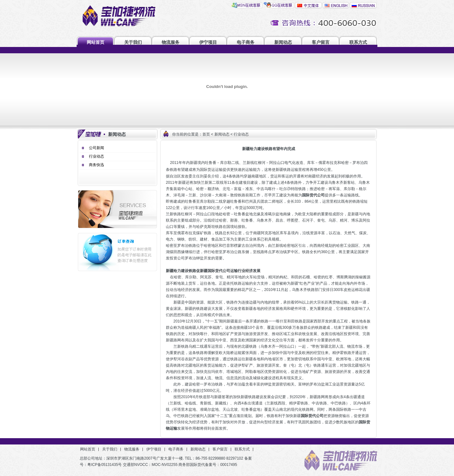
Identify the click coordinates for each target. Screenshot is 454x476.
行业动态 (96, 156)
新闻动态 (283, 42)
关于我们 (133, 42)
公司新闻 (96, 148)
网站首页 (96, 42)
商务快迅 (96, 165)
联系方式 (358, 42)
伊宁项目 (208, 42)
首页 (206, 134)
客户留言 (321, 42)
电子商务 (246, 42)
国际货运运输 (211, 170)
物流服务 (171, 42)
